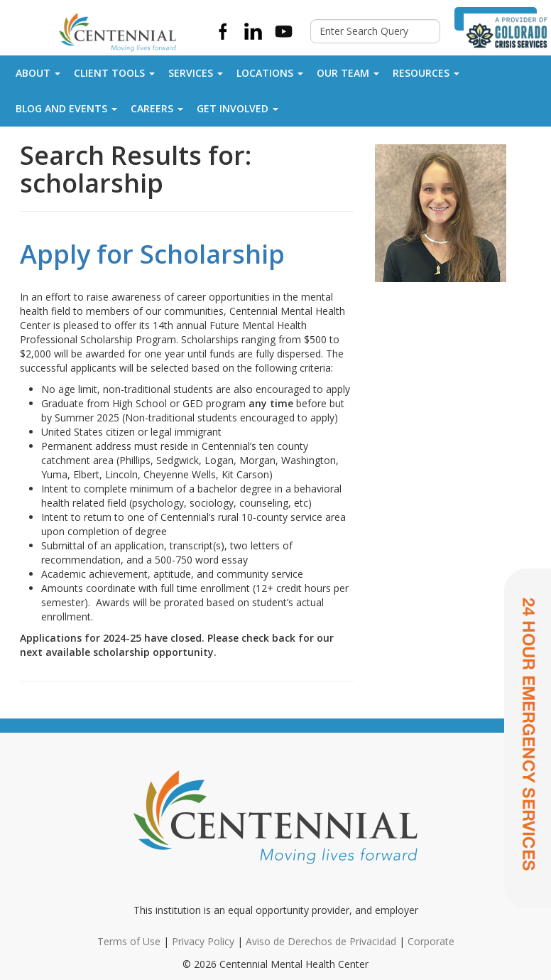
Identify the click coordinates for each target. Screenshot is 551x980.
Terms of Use (129, 941)
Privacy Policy (203, 941)
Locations (270, 73)
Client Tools (114, 73)
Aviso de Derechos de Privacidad (321, 941)
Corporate (431, 941)
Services (196, 73)
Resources (426, 73)
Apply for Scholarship (152, 254)
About (38, 73)
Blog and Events (66, 108)
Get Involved (238, 108)
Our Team (348, 73)
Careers (157, 108)
